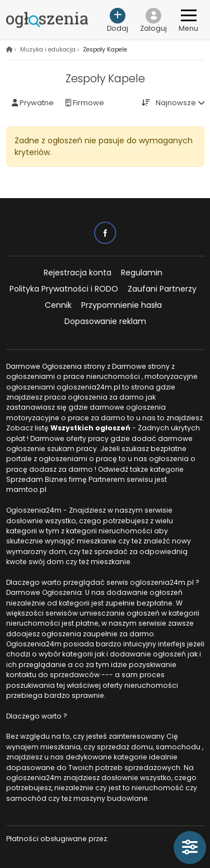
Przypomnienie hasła (122, 305)
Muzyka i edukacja (48, 50)
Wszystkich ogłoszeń (90, 428)
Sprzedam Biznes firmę (46, 479)
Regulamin (142, 273)
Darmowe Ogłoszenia (44, 366)
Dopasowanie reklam (105, 321)
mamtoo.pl (26, 489)
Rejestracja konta (78, 273)
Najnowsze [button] (176, 103)
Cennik (58, 305)
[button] (154, 20)
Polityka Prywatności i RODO (64, 289)
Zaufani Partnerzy (162, 289)
